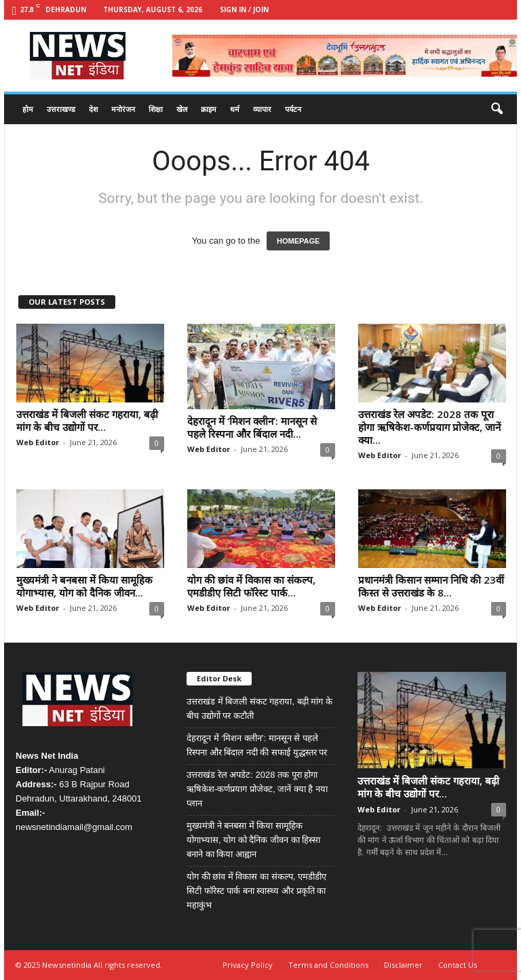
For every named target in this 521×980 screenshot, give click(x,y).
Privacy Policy (248, 965)
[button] (497, 109)
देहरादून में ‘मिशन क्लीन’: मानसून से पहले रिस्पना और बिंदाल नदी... (252, 427)
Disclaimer (403, 965)
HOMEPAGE (298, 241)
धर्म (235, 109)
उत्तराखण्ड (61, 109)
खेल (182, 109)
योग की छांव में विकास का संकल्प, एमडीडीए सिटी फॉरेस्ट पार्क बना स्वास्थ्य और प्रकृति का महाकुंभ (256, 891)
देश (93, 109)
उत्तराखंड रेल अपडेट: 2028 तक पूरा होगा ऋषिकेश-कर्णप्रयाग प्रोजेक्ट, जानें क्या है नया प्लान (257, 789)
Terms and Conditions (328, 965)
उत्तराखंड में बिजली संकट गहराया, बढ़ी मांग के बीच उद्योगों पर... (87, 420)
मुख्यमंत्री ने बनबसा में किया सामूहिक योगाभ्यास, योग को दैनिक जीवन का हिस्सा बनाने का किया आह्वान (253, 840)
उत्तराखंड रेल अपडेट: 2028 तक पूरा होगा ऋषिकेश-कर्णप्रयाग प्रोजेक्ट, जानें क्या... (429, 427)
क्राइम (209, 109)
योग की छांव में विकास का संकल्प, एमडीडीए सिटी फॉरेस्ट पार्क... (251, 586)
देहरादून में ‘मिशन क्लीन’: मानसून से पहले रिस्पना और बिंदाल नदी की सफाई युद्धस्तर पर (257, 745)
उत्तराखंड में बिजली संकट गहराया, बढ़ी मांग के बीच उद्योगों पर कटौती (259, 709)
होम (28, 109)
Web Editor (38, 442)
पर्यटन (293, 109)
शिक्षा (156, 109)
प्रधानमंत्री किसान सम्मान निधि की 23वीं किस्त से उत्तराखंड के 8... (431, 586)
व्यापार (262, 109)
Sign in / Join (244, 10)
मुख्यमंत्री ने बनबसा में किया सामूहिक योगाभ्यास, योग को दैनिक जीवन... (84, 586)
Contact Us (458, 965)
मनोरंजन (123, 109)
